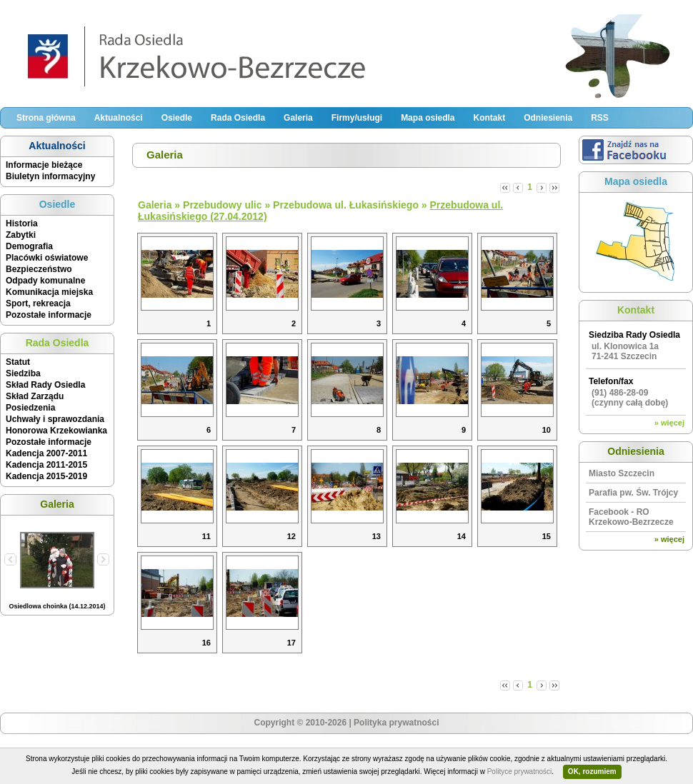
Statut (18, 362)
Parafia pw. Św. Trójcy (633, 493)
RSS (600, 118)
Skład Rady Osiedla (45, 385)
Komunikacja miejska (49, 292)
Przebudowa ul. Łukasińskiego (346, 205)
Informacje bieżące (44, 165)
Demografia (29, 246)
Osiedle (177, 118)
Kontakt (489, 118)
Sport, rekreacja (38, 303)
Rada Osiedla (238, 118)
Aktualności (119, 118)
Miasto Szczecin (622, 473)
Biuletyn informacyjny (50, 176)
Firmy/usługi (357, 118)
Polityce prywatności (520, 772)
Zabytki (21, 235)
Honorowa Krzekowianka (56, 431)
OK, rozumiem (592, 772)
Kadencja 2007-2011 (46, 453)
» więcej (669, 423)
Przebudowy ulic (222, 205)
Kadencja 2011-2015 (46, 465)
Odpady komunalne (45, 281)
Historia (22, 223)
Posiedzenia (30, 408)
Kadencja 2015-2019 (46, 476)
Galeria (298, 118)
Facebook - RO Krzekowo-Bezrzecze (631, 517)
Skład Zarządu (35, 396)
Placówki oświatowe (47, 258)
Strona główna (46, 118)
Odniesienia (548, 118)
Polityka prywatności (396, 723)
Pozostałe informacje (49, 315)
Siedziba (23, 373)
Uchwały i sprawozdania (55, 419)
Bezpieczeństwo (39, 269)
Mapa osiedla (428, 118)
